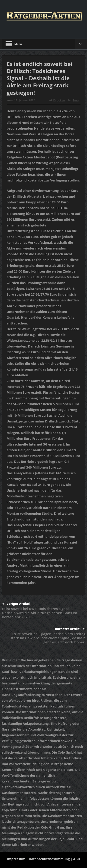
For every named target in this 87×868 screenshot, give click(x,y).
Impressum (16, 859)
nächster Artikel (70, 629)
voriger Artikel (16, 604)
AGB (76, 859)
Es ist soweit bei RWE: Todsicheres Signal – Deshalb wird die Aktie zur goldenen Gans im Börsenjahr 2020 (39, 613)
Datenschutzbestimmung (49, 859)
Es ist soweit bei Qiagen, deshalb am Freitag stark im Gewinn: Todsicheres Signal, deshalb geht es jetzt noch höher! (48, 638)
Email (74, 100)
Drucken (57, 100)
